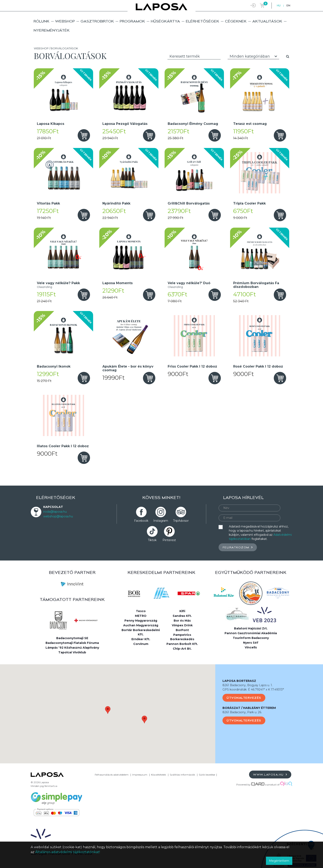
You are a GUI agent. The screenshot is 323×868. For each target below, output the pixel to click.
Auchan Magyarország (141, 625)
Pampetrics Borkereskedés (182, 637)
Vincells (251, 647)
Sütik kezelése (207, 775)
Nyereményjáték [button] (52, 30)
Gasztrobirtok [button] (97, 21)
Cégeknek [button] (236, 21)
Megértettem (279, 861)
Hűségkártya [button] (165, 21)
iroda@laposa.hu (55, 512)
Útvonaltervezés (244, 698)
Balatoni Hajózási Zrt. (251, 628)
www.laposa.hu (270, 774)
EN (288, 5)
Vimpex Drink (182, 625)
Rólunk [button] (42, 21)
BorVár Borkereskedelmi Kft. (141, 632)
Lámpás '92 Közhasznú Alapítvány (72, 648)
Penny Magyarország (141, 621)
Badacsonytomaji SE (72, 638)
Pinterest (169, 540)
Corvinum (141, 644)
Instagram (161, 521)
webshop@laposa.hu (58, 516)
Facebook (141, 521)
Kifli (182, 611)
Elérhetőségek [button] (202, 21)
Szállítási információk (182, 775)
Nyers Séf (251, 643)
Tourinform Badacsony (251, 638)
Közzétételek (159, 775)
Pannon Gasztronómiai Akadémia (251, 633)
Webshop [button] (65, 21)
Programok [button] (132, 21)
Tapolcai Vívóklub (72, 652)
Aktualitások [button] (267, 21)
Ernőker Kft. (141, 639)
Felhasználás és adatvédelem (112, 775)
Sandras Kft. (182, 616)
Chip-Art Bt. (182, 649)
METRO (141, 616)
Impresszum (140, 775)
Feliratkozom (238, 547)
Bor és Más (182, 621)
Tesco (141, 611)
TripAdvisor (181, 521)
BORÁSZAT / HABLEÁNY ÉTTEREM (249, 708)
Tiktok (152, 540)
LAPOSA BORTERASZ (239, 681)
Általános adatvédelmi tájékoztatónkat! (68, 852)
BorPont (182, 630)
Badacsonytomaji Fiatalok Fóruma (72, 643)
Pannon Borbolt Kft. (182, 644)
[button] (108, 710)
